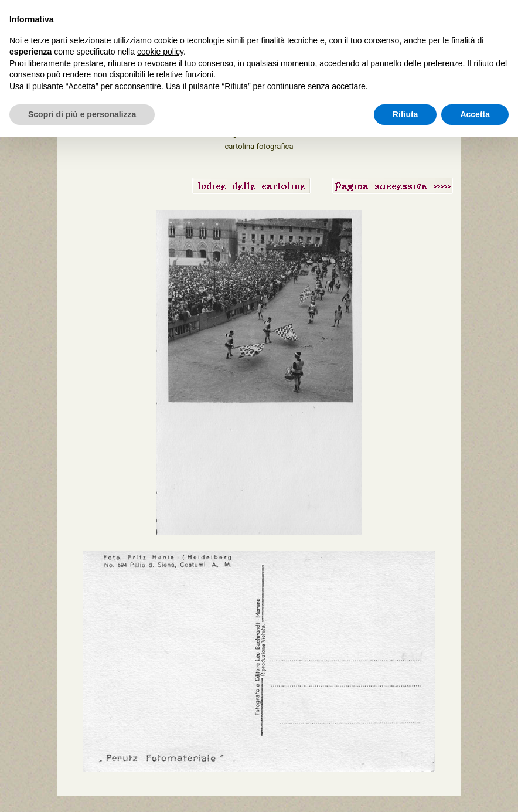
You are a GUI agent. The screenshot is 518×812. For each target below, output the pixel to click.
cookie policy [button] (160, 52)
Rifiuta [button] (405, 114)
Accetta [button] (475, 114)
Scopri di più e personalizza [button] (82, 114)
